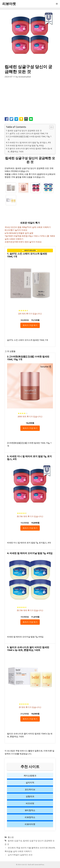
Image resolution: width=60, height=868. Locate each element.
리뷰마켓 (9, 4)
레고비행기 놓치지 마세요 (16, 230)
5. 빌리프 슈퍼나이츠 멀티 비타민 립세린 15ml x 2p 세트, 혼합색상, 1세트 (30, 150)
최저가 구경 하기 (30, 325)
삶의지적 (30, 782)
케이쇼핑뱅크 (30, 776)
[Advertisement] (30, 99)
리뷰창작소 (30, 817)
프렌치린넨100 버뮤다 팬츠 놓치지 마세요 (23, 242)
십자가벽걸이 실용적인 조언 (20, 855)
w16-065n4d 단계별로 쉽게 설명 (19, 233)
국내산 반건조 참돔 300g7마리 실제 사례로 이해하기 (28, 227)
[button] (50, 127)
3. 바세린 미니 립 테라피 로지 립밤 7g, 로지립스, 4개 (29, 142)
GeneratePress (39, 865)
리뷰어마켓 (30, 824)
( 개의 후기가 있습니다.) (30, 314)
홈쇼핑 (11, 837)
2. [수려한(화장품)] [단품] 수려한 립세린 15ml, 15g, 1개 (30, 138)
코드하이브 (30, 789)
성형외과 (30, 796)
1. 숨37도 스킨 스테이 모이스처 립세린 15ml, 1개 (28, 133)
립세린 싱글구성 (15, 841)
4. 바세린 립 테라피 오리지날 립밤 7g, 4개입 (26, 145)
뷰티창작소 (30, 810)
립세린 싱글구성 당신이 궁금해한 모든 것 (25, 131)
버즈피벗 (30, 803)
